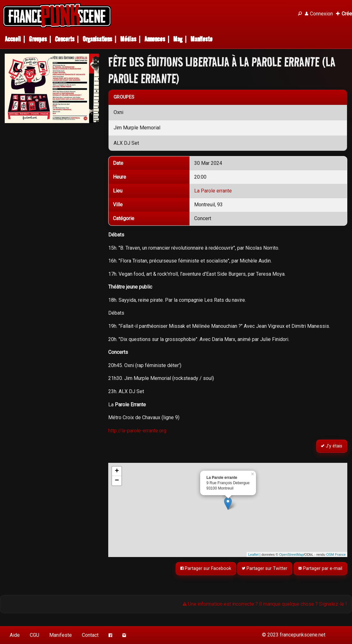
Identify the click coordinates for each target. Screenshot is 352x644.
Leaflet (253, 555)
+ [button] (117, 471)
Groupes (38, 39)
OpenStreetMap (291, 555)
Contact (90, 635)
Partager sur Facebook (206, 569)
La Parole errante (213, 191)
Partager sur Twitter (265, 569)
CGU (35, 635)
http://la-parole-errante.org (137, 431)
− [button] (117, 481)
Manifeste (201, 39)
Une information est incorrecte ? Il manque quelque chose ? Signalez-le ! (265, 604)
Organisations (97, 39)
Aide (15, 635)
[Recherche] (300, 14)
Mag (178, 39)
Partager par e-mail (321, 569)
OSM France (336, 555)
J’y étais (332, 446)
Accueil (13, 39)
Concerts (65, 39)
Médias (128, 39)
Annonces (155, 39)
